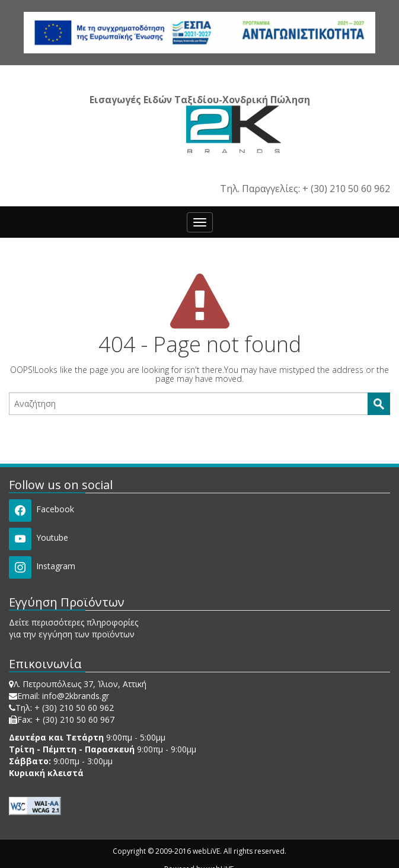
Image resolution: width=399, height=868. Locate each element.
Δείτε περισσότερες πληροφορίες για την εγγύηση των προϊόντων (74, 628)
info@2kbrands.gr (76, 696)
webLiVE (206, 851)
